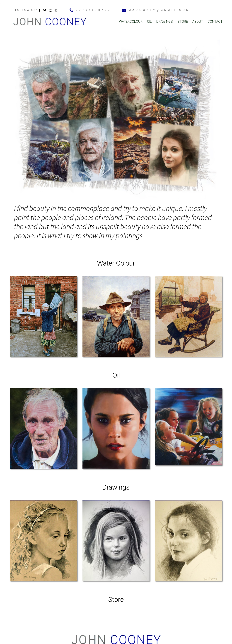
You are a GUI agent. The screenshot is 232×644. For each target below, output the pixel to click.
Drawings (165, 22)
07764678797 (94, 10)
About (198, 22)
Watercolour (131, 22)
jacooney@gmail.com (160, 10)
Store (183, 22)
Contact (215, 22)
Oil (149, 22)
